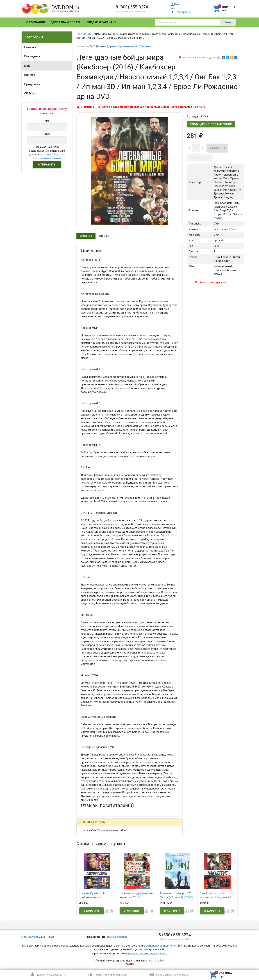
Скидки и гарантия (101, 22)
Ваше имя (87, 838)
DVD (27, 66)
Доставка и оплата (66, 22)
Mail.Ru (104, 825)
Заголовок (87, 861)
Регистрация (181, 12)
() (48, 974)
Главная (81, 34)
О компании (36, 22)
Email (84, 847)
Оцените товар (90, 871)
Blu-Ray (30, 75)
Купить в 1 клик (200, 158)
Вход (176, 4)
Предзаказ (32, 84)
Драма (112, 46)
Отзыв (85, 877)
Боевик (102, 46)
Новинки (30, 47)
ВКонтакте (126, 825)
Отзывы (104, 236)
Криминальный (128, 46)
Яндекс (148, 825)
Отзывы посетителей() (107, 805)
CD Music (31, 93)
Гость (85, 825)
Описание (86, 236)
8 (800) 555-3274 (132, 7)
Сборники (145, 46)
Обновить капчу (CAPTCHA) (126, 920)
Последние (32, 56)
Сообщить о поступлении (211, 124)
